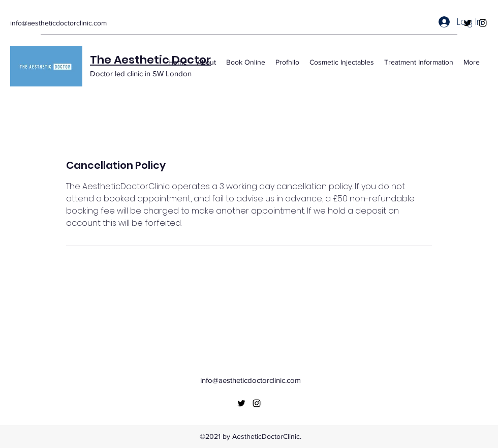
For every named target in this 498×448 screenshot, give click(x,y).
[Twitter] (241, 403)
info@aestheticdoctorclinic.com (58, 23)
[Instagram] (257, 403)
